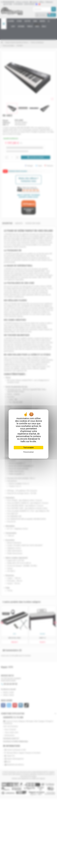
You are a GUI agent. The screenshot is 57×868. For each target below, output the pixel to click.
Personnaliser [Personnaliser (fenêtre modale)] (28, 452)
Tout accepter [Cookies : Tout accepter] (28, 448)
